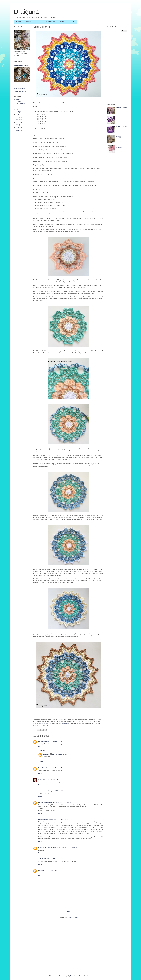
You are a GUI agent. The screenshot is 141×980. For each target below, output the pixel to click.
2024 (18, 109)
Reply (40, 747)
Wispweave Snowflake (119, 147)
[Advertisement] (68, 943)
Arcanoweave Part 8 (21, 104)
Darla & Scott (43, 741)
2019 (18, 122)
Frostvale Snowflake (119, 137)
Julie (40, 859)
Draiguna (26, 12)
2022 (18, 114)
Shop (62, 22)
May (19, 101)
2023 (18, 112)
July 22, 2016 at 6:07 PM (50, 779)
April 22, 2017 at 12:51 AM (61, 819)
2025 (18, 99)
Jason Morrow (74, 976)
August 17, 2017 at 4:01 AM (69, 847)
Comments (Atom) (73, 918)
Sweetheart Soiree (121, 107)
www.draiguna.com (64, 723)
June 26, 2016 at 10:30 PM (55, 741)
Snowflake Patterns (20, 88)
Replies (43, 750)
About (39, 22)
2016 (18, 130)
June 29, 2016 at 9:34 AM (60, 754)
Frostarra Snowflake (21, 65)
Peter (40, 870)
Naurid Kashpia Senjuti (46, 819)
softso (40, 779)
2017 (18, 128)
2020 (18, 120)
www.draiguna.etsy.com (44, 723)
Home (19, 22)
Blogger (89, 976)
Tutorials (72, 22)
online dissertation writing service (49, 847)
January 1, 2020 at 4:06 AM (50, 870)
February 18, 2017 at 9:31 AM (55, 791)
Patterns (29, 22)
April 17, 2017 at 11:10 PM (63, 802)
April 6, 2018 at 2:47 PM (49, 859)
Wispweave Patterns (20, 91)
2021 (18, 117)
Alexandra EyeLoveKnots (46, 802)
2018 (18, 125)
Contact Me (51, 22)
